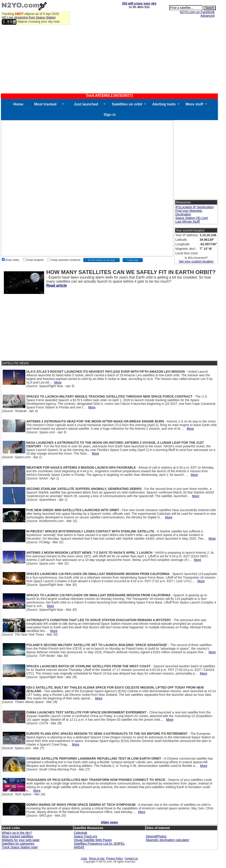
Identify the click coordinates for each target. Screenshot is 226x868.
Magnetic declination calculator (168, 840)
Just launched (86, 104)
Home (18, 104)
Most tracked (45, 104)
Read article (57, 285)
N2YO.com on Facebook (197, 12)
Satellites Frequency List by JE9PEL (99, 844)
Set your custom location (196, 261)
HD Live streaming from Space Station (29, 17)
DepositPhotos (156, 836)
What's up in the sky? (17, 833)
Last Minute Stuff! (188, 222)
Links (84, 858)
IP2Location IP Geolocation (194, 207)
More (58, 382)
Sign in (110, 115)
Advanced (207, 16)
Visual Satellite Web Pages (93, 840)
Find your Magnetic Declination (189, 212)
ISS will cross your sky (139, 3)
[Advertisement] (109, 60)
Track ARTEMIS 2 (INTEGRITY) (109, 95)
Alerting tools (164, 104)
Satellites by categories (18, 844)
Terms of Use (97, 858)
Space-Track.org (85, 836)
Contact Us (131, 858)
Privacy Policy (115, 858)
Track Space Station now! (20, 847)
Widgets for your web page (21, 840)
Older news (109, 822)
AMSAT (79, 847)
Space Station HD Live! (192, 218)
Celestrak (80, 833)
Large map (133, 260)
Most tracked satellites (18, 836)
